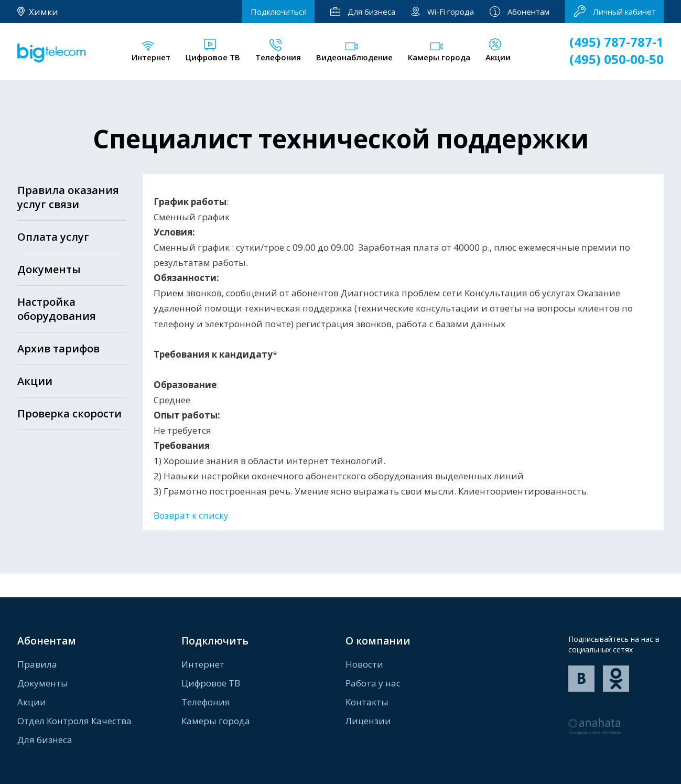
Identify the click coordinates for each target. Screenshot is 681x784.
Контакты (367, 702)
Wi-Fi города (442, 12)
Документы (49, 269)
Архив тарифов (58, 348)
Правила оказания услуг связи (68, 197)
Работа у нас (373, 683)
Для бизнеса (363, 12)
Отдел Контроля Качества (74, 721)
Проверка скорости (69, 414)
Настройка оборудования (57, 309)
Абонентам (520, 12)
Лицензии (368, 721)
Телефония (206, 702)
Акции (35, 381)
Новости (364, 664)
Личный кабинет (615, 11)
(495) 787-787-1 (617, 42)
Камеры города (216, 721)
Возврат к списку (191, 515)
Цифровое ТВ (211, 683)
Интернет (203, 664)
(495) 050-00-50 (617, 59)
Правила (37, 664)
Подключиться (279, 12)
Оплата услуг (53, 237)
